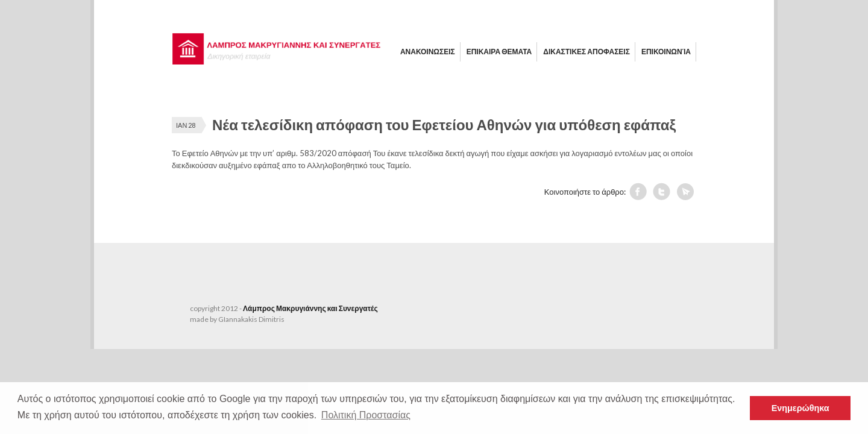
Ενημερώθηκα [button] (800, 408)
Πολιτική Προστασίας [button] (366, 415)
